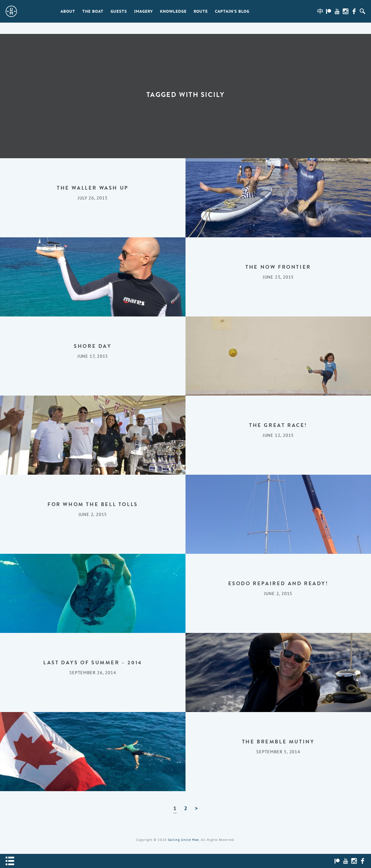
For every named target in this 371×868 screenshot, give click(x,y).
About (68, 11)
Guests (119, 11)
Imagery (144, 11)
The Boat (93, 11)
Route (201, 11)
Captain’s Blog (232, 11)
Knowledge (173, 11)
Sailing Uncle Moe (183, 840)
